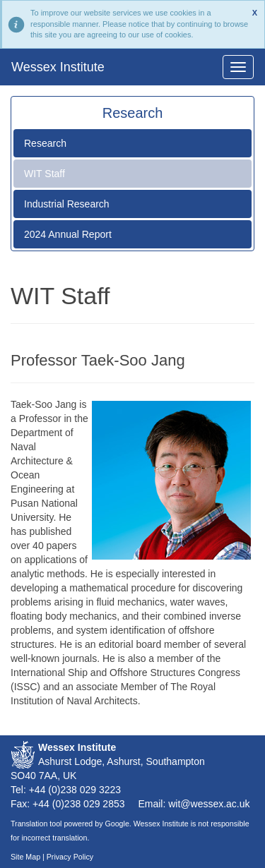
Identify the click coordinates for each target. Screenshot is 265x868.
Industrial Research (67, 204)
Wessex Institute (58, 67)
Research (45, 143)
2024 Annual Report (68, 234)
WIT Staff (45, 174)
